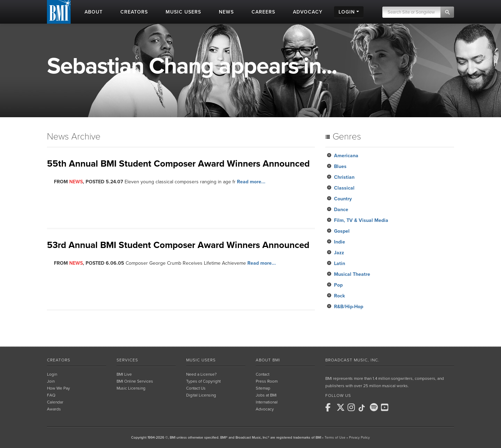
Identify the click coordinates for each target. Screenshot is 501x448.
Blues (340, 166)
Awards (54, 409)
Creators (59, 360)
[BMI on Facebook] (330, 407)
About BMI (268, 360)
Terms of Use (335, 438)
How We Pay (58, 388)
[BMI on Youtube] (386, 407)
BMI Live (124, 374)
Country (343, 199)
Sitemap (263, 388)
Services (127, 360)
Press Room (267, 381)
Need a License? (201, 374)
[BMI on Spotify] (375, 407)
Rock (339, 296)
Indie (340, 242)
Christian (344, 177)
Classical (344, 188)
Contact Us (196, 388)
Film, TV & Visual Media (361, 220)
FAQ (51, 395)
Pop (338, 285)
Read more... (251, 182)
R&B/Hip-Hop (349, 307)
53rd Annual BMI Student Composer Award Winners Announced (178, 245)
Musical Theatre (352, 274)
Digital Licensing (201, 395)
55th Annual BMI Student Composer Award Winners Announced (178, 164)
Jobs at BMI (266, 395)
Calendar (55, 402)
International (267, 402)
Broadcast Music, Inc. (352, 360)
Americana (346, 156)
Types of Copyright (203, 381)
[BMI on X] (341, 407)
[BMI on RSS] (397, 407)
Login (52, 374)
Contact (263, 374)
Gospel (342, 231)
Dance (341, 210)
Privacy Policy (359, 438)
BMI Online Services (135, 381)
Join (51, 381)
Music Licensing (131, 388)
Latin (340, 263)
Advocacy (265, 409)
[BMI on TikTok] (364, 408)
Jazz (339, 253)
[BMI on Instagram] (352, 407)
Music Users (201, 360)
